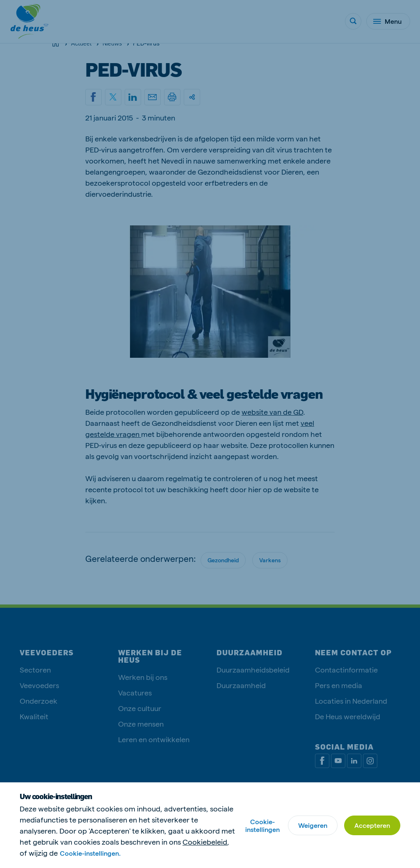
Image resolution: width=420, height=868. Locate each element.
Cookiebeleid (205, 842)
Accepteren (372, 825)
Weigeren (313, 825)
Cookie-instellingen (262, 825)
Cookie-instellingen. (90, 853)
